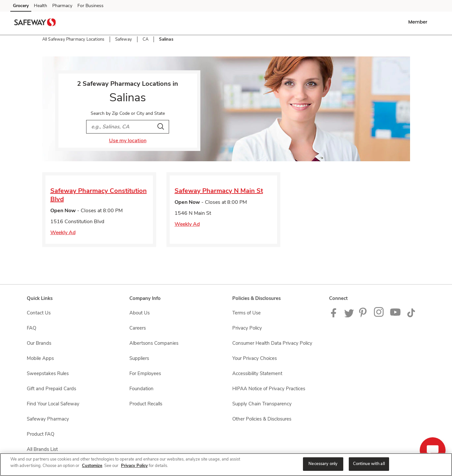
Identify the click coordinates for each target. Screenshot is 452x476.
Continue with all (369, 464)
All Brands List (42, 449)
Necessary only (323, 464)
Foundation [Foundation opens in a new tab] (141, 389)
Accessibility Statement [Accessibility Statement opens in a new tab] (257, 373)
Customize (92, 466)
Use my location (128, 141)
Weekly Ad (63, 233)
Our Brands (39, 343)
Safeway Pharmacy (48, 419)
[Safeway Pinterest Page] (364, 316)
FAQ (31, 328)
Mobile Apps (40, 358)
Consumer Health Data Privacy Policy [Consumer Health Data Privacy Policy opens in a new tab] (272, 343)
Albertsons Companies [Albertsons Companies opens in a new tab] (154, 343)
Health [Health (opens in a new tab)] (40, 6)
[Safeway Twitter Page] (349, 316)
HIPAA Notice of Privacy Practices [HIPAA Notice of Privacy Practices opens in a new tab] (269, 389)
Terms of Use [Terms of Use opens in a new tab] (246, 313)
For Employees (145, 373)
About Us (140, 313)
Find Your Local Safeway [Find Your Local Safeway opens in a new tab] (53, 404)
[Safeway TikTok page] (411, 316)
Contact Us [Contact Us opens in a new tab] (39, 313)
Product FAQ (40, 434)
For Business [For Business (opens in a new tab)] (90, 6)
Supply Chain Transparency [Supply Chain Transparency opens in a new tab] (262, 404)
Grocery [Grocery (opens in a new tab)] (21, 6)
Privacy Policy (134, 466)
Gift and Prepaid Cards (51, 389)
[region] (226, 465)
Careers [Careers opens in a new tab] (138, 328)
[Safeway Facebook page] (335, 316)
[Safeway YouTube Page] (396, 316)
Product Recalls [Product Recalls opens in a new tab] (146, 404)
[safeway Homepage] (35, 23)
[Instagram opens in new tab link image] (379, 316)
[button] (419, 22)
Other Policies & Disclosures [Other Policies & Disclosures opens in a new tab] (262, 419)
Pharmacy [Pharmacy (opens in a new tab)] (62, 6)
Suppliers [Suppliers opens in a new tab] (139, 358)
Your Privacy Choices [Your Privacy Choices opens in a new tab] (255, 358)
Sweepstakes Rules (48, 373)
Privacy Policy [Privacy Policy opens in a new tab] (247, 328)
